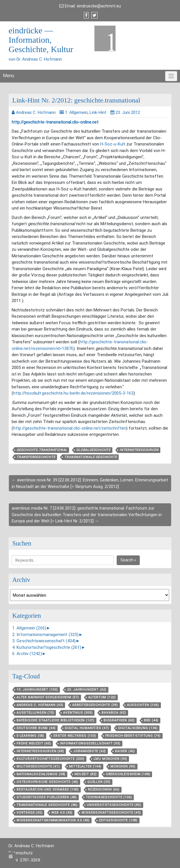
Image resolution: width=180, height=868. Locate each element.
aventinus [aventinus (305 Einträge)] (78, 713)
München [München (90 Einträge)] (123, 767)
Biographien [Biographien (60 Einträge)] (119, 720)
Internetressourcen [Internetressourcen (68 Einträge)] (40, 751)
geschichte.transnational (42, 450)
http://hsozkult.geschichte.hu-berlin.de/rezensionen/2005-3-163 (73, 393)
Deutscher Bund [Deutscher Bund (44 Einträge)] (36, 728)
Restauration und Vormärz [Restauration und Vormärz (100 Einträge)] (48, 790)
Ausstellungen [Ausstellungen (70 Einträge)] (35, 713)
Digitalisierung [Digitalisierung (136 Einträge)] (138, 728)
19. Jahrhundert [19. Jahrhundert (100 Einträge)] (37, 690)
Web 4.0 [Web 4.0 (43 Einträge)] (62, 813)
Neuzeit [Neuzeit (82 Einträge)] (86, 774)
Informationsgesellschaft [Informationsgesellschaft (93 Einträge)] (90, 743)
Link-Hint (98, 112)
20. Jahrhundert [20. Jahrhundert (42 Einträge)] (87, 690)
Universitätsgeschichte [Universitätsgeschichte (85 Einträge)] (114, 805)
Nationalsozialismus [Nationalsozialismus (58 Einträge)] (41, 774)
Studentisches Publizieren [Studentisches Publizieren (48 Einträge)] (47, 797)
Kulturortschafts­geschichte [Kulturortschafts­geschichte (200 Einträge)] (50, 759)
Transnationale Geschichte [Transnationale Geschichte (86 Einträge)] (47, 805)
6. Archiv (27, 654)
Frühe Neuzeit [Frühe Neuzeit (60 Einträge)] (34, 743)
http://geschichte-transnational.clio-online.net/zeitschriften (70, 428)
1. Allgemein (76, 112)
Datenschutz (21, 853)
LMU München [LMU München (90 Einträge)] (110, 759)
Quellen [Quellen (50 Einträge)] (99, 782)
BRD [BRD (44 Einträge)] (151, 720)
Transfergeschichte (36, 457)
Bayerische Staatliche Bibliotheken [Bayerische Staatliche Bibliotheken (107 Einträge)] (55, 720)
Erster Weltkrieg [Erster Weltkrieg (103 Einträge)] (75, 736)
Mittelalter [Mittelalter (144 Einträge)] (85, 767)
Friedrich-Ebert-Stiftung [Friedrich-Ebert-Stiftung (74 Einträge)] (133, 736)
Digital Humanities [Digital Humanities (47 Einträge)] (87, 728)
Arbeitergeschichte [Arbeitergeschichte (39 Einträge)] (95, 705)
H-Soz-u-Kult (113, 144)
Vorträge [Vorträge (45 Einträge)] (29, 813)
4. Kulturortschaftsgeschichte (47, 647)
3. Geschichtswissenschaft (44, 641)
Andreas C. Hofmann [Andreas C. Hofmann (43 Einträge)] (40, 705)
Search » (128, 560)
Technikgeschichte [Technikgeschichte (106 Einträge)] (109, 797)
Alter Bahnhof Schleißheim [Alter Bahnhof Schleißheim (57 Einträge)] (48, 697)
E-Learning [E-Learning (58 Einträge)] (30, 736)
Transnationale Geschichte (90, 457)
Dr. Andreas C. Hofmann (31, 846)
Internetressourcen (139, 450)
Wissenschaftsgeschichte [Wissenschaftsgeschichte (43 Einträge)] (111, 813)
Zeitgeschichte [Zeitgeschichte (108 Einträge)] (118, 820)
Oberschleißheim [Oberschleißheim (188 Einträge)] (128, 774)
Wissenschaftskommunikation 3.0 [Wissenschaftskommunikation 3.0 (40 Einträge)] (53, 820)
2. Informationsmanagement (45, 635)
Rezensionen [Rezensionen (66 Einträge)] (104, 790)
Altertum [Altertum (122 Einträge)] (102, 697)
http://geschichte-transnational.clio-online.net (55, 122)
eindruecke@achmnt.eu (99, 6)
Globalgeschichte (93, 450)
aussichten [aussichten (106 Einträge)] (143, 705)
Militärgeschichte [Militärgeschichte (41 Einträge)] (38, 767)
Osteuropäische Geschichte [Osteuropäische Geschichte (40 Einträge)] (47, 782)
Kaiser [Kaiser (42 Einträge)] (125, 751)
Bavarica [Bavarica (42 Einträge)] (114, 713)
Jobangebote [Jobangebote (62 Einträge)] (89, 751)
